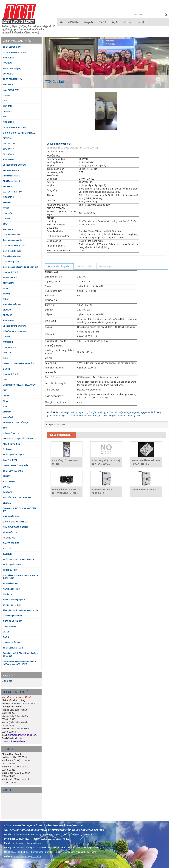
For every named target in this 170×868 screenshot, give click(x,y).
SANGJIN (7, 549)
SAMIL (6, 288)
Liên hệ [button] (140, 22)
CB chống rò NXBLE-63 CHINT (65, 462)
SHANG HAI (8, 283)
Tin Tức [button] (103, 22)
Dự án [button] (115, 22)
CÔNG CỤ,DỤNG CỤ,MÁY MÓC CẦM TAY (21, 510)
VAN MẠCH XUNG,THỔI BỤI (15, 423)
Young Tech (8, 417)
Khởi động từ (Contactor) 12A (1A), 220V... (106, 462)
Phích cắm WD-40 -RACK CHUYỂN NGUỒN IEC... (66, 491)
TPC (5, 428)
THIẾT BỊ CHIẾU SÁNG (13, 471)
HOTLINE (8, 749)
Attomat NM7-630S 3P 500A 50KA (104, 491)
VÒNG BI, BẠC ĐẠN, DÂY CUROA (18, 439)
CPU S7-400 (8, 154)
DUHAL (6, 487)
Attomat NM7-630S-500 (144, 490)
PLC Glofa (8, 187)
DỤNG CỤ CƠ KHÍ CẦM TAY (15, 522)
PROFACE (8, 315)
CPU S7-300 (8, 149)
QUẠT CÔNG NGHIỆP (21, 621)
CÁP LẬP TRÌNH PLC (12, 192)
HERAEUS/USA (10, 278)
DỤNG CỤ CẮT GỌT (12, 643)
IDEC (5, 101)
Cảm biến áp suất (11, 262)
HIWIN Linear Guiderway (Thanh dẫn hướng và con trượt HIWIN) (19, 663)
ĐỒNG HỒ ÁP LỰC (11, 433)
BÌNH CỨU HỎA (10, 570)
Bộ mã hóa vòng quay (13, 256)
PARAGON (8, 492)
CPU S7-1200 (9, 144)
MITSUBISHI (8, 58)
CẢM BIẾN (21, 213)
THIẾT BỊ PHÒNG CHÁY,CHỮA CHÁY (21, 559)
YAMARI (7, 294)
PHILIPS (7, 476)
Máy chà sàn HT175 (12, 589)
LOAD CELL (21, 353)
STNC (6, 407)
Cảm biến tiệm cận (11, 235)
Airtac (6, 401)
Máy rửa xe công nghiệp (14, 600)
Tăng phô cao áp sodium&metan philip (20, 610)
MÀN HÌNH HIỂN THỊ (21, 304)
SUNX (6, 224)
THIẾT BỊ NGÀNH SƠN (13, 648)
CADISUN (7, 554)
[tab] (59, 267)
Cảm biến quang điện (13, 240)
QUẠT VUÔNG (9, 626)
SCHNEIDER (9, 74)
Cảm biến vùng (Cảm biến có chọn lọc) (20, 267)
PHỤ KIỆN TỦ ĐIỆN (21, 444)
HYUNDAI (7, 63)
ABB (5, 117)
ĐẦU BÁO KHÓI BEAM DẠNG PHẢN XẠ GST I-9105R (20, 577)
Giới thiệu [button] (73, 22)
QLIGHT (7, 369)
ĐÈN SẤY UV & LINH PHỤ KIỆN (17, 498)
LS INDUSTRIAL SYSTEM (14, 52)
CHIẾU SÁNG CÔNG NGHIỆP (21, 465)
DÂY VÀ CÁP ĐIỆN (21, 543)
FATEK (6, 208)
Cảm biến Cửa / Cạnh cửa (14, 246)
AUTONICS (8, 85)
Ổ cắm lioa (8, 449)
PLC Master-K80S (11, 170)
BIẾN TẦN (21, 106)
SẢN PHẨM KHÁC (21, 584)
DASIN (6, 637)
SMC (5, 390)
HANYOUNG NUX (11, 272)
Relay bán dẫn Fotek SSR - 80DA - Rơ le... (146, 462)
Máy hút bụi (8, 594)
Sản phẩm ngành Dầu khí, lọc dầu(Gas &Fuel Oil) (20, 655)
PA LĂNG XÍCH (10, 538)
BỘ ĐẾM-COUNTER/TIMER (21, 331)
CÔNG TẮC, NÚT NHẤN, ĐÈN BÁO (21, 364)
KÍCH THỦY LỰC (10, 533)
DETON (6, 632)
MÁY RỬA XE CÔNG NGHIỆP (16, 527)
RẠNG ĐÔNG (9, 482)
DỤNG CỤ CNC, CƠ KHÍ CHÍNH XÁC (21, 133)
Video (7, 790)
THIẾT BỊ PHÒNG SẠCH (21, 455)
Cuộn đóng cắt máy (12, 605)
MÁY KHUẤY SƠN (11, 516)
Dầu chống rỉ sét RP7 (12, 616)
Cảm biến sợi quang (12, 251)
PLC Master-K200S (11, 181)
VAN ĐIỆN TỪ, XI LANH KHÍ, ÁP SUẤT (21, 385)
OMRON (7, 95)
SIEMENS (7, 111)
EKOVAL (7, 503)
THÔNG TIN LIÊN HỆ (15, 692)
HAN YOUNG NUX (11, 90)
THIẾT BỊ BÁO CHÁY (12, 565)
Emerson (7, 412)
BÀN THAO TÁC (10, 460)
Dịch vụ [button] (127, 22)
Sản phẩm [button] (89, 22)
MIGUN (6, 299)
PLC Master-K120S (11, 176)
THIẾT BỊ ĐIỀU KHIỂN (21, 79)
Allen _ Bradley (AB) (12, 69)
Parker (6, 396)
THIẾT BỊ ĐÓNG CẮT (21, 47)
